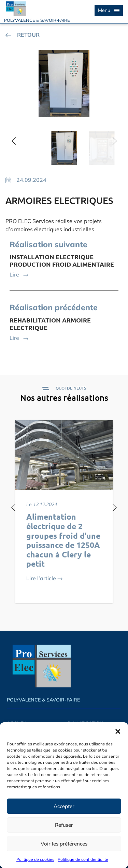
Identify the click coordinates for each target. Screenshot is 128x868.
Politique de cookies (35, 859)
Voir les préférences (64, 844)
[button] (118, 731)
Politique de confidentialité (83, 859)
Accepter (64, 806)
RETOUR (23, 35)
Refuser (64, 825)
